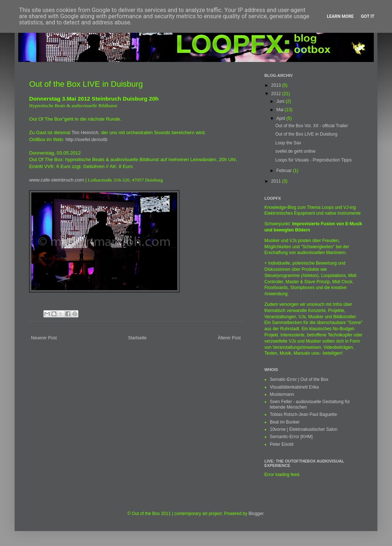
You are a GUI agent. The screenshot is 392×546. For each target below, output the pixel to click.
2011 (277, 181)
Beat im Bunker (285, 422)
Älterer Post (229, 338)
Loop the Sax (288, 143)
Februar (285, 171)
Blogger (256, 514)
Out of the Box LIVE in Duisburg (306, 134)
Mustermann (282, 394)
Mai (281, 110)
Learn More (340, 16)
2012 (277, 94)
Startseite (137, 338)
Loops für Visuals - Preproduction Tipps (313, 160)
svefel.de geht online (295, 151)
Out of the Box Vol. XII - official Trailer (312, 126)
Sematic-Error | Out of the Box (299, 379)
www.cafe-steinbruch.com (57, 180)
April (281, 118)
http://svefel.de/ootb (86, 139)
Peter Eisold (282, 444)
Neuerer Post (44, 338)
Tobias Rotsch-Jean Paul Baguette (303, 414)
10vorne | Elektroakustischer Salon (304, 429)
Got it (368, 16)
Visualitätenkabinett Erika (294, 387)
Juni (281, 101)
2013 (277, 85)
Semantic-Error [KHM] (291, 437)
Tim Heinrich (85, 132)
